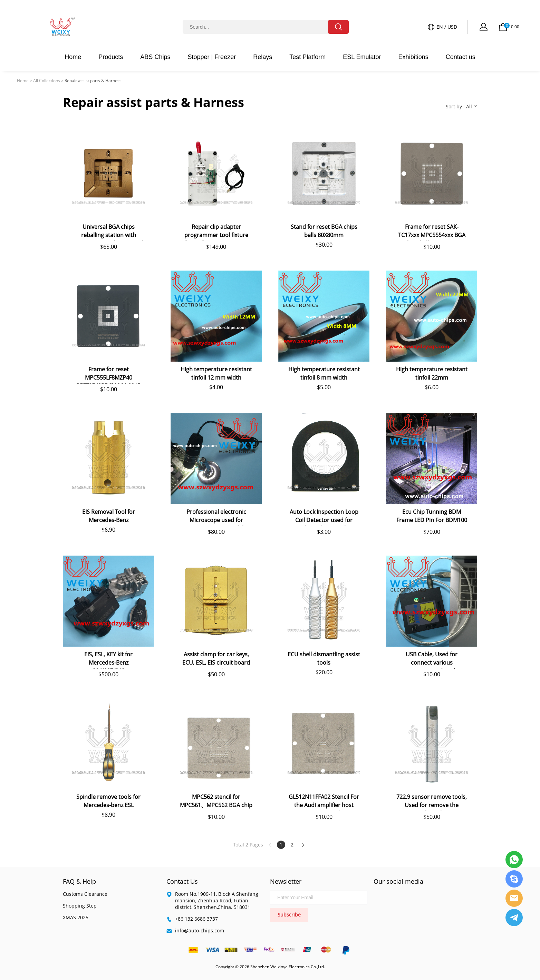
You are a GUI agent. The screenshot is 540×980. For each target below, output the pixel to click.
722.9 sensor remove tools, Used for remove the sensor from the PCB (432, 802)
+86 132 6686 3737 (196, 919)
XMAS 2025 (76, 917)
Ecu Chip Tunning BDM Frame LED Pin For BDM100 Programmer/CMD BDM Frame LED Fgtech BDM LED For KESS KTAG (432, 517)
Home (73, 57)
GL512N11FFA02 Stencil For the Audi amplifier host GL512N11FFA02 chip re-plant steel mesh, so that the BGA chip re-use (324, 802)
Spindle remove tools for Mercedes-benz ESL (108, 801)
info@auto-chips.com (200, 930)
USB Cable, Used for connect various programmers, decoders (432, 660)
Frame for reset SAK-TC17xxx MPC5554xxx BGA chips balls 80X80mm (432, 232)
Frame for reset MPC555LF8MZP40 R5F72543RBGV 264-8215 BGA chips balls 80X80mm (108, 375)
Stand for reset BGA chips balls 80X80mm (324, 231)
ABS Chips (155, 57)
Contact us (461, 57)
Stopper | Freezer (212, 57)
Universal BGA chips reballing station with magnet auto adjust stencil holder (109, 232)
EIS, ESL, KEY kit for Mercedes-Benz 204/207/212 (108, 660)
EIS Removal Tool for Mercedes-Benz (109, 516)
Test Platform (307, 57)
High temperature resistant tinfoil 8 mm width (324, 373)
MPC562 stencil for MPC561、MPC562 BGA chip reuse (216, 802)
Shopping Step (80, 906)
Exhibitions (413, 57)
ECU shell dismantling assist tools (324, 658)
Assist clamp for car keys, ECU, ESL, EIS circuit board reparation (216, 660)
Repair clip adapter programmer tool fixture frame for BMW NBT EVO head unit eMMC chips (216, 232)
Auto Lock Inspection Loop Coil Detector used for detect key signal (324, 517)
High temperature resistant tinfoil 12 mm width (216, 373)
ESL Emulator (362, 57)
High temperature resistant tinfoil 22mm (432, 373)
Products (111, 57)
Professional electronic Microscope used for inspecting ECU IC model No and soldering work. (216, 517)
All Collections (47, 81)
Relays (263, 57)
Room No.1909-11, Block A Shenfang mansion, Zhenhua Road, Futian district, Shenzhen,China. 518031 (217, 900)
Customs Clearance (85, 894)
